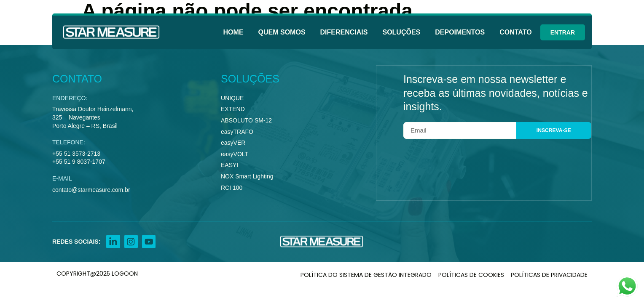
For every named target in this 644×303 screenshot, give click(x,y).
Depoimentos (460, 32)
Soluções (401, 32)
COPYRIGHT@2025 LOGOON (97, 275)
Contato (515, 32)
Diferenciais (344, 32)
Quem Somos (282, 32)
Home (233, 32)
